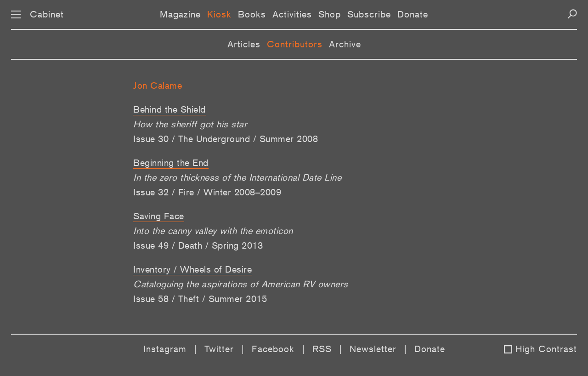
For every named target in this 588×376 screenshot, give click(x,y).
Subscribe (369, 14)
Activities (292, 14)
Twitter (219, 349)
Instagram (165, 349)
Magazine (180, 14)
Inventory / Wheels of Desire (192, 269)
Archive (345, 44)
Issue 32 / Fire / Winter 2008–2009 (207, 192)
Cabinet (47, 14)
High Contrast (546, 349)
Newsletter (373, 349)
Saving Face (159, 216)
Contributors (295, 44)
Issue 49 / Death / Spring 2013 (198, 245)
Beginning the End (171, 163)
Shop (330, 14)
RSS (322, 349)
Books (252, 14)
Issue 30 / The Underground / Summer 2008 (226, 139)
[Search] (572, 14)
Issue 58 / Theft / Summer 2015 (200, 299)
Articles (244, 44)
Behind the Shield (170, 109)
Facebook (273, 349)
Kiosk (219, 14)
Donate (413, 14)
